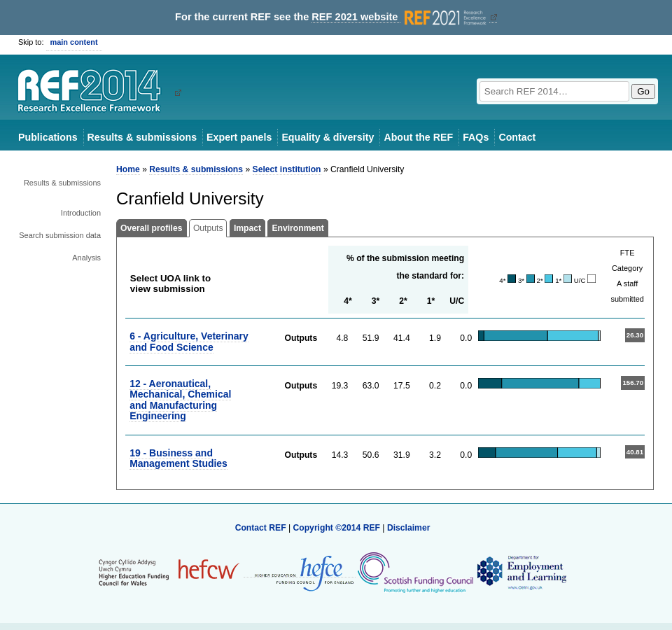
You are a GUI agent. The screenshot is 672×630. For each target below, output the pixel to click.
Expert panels (239, 137)
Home (128, 169)
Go (643, 91)
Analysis (86, 258)
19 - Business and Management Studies (178, 458)
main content (74, 42)
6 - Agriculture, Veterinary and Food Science (189, 341)
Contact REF (261, 528)
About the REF (418, 137)
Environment (297, 228)
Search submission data (60, 235)
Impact (247, 228)
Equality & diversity (328, 137)
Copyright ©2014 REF (337, 528)
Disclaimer (409, 528)
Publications (48, 137)
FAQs (476, 137)
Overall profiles (152, 228)
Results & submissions (142, 137)
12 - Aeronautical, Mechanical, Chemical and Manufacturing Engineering (180, 400)
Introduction (81, 213)
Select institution (287, 169)
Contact (517, 137)
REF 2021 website (400, 17)
